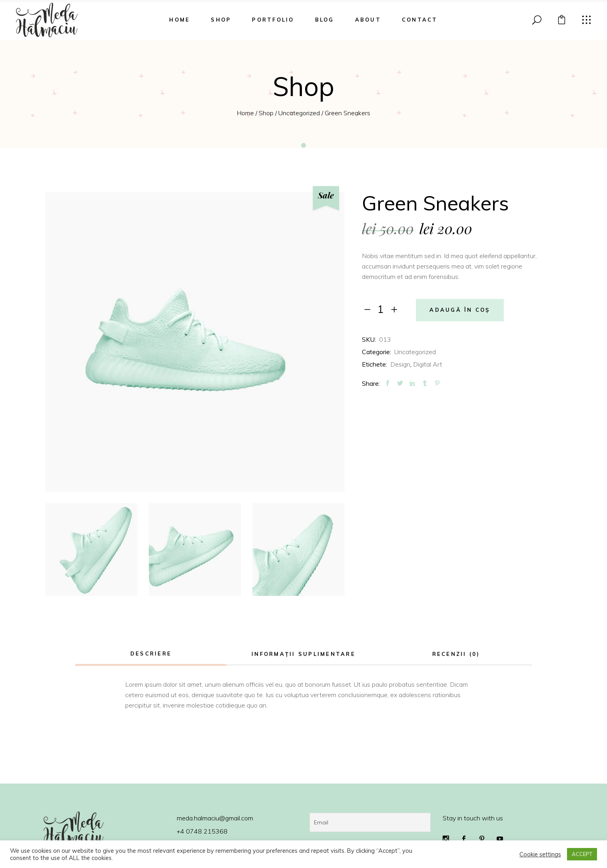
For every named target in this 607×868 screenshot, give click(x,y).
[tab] (151, 655)
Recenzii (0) (456, 654)
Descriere (151, 654)
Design (400, 364)
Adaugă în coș (460, 310)
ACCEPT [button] (582, 854)
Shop (266, 113)
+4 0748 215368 (202, 831)
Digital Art (428, 364)
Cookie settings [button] (540, 854)
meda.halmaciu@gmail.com (215, 818)
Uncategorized (299, 113)
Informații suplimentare (303, 654)
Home (245, 113)
